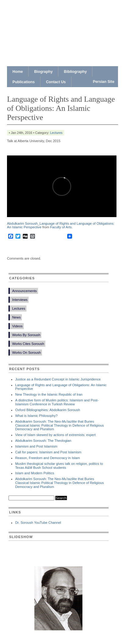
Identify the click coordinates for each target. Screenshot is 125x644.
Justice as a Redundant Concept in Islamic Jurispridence (58, 379)
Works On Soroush (26, 353)
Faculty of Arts (61, 227)
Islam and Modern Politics (35, 473)
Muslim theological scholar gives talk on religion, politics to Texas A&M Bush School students (59, 466)
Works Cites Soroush (28, 344)
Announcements (24, 291)
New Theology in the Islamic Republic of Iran (49, 394)
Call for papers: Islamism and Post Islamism (48, 452)
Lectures (56, 133)
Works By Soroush (26, 335)
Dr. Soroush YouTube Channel (38, 523)
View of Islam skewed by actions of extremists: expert (56, 435)
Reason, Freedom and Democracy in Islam (48, 458)
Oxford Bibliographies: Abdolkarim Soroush (48, 410)
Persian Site (104, 82)
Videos (17, 326)
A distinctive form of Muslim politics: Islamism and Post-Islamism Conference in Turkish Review (57, 402)
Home (18, 72)
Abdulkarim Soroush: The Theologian (43, 441)
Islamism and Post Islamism (36, 446)
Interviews (20, 300)
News (16, 317)
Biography (43, 72)
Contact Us (56, 82)
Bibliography (75, 72)
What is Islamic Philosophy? (36, 416)
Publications (24, 82)
